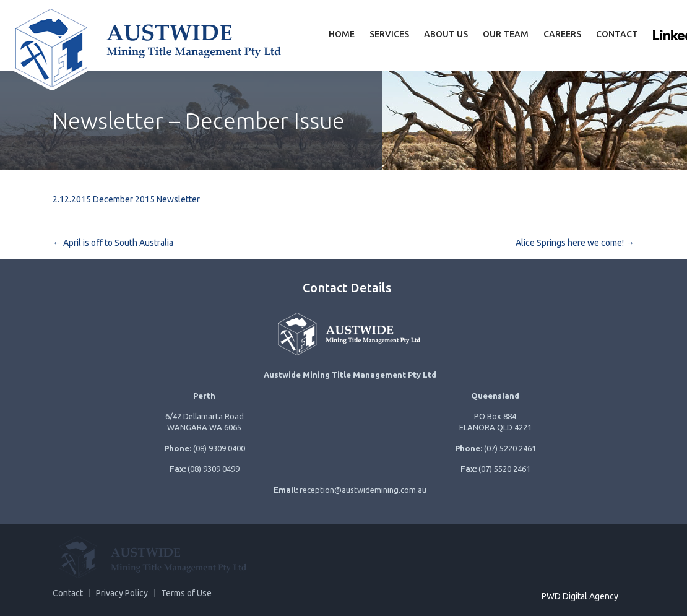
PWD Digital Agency (580, 596)
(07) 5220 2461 (510, 448)
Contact (617, 34)
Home (342, 34)
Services (389, 34)
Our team (506, 34)
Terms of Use (186, 593)
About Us (446, 34)
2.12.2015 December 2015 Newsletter (126, 199)
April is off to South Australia (113, 243)
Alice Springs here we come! (575, 243)
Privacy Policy (122, 593)
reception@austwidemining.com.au (363, 490)
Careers (562, 34)
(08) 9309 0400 (219, 448)
